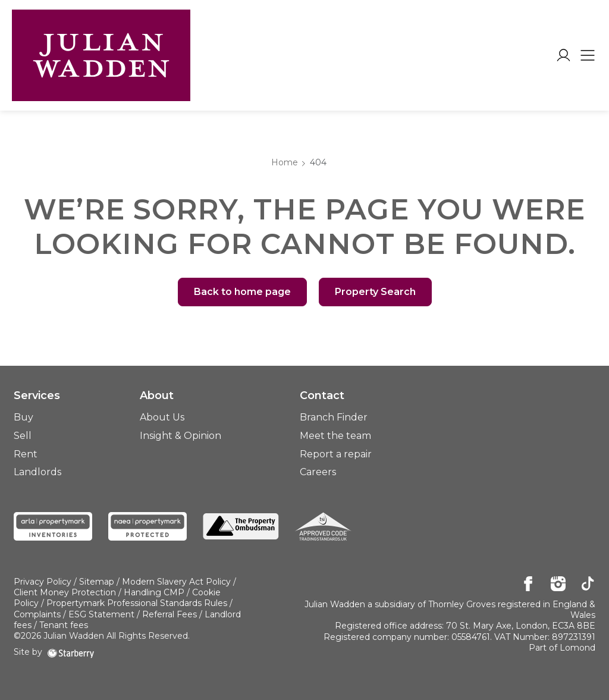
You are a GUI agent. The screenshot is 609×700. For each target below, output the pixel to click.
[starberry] (71, 652)
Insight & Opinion (180, 436)
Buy (23, 417)
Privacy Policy (43, 582)
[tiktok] (588, 585)
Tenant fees (64, 625)
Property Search (375, 292)
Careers (318, 472)
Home (285, 162)
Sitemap (97, 582)
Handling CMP (154, 592)
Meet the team (335, 436)
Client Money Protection (65, 592)
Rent (26, 454)
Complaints (37, 614)
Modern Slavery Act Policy (176, 582)
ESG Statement (101, 614)
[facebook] (528, 585)
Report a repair (336, 454)
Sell (23, 436)
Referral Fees (169, 614)
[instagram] (558, 585)
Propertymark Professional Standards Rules (137, 603)
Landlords (37, 472)
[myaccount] (564, 55)
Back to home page (242, 292)
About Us (162, 417)
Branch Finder (334, 417)
